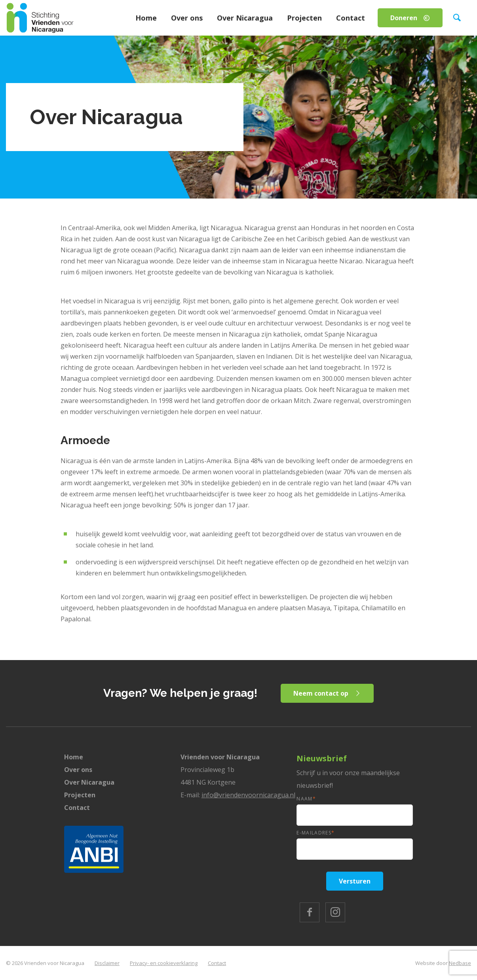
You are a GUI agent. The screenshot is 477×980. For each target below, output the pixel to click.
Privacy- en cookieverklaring (164, 963)
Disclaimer (107, 963)
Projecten (304, 18)
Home (146, 18)
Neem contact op (321, 693)
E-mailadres (315, 833)
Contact (351, 18)
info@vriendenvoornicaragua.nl (248, 795)
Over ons (187, 18)
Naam (306, 799)
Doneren (404, 18)
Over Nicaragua (245, 18)
